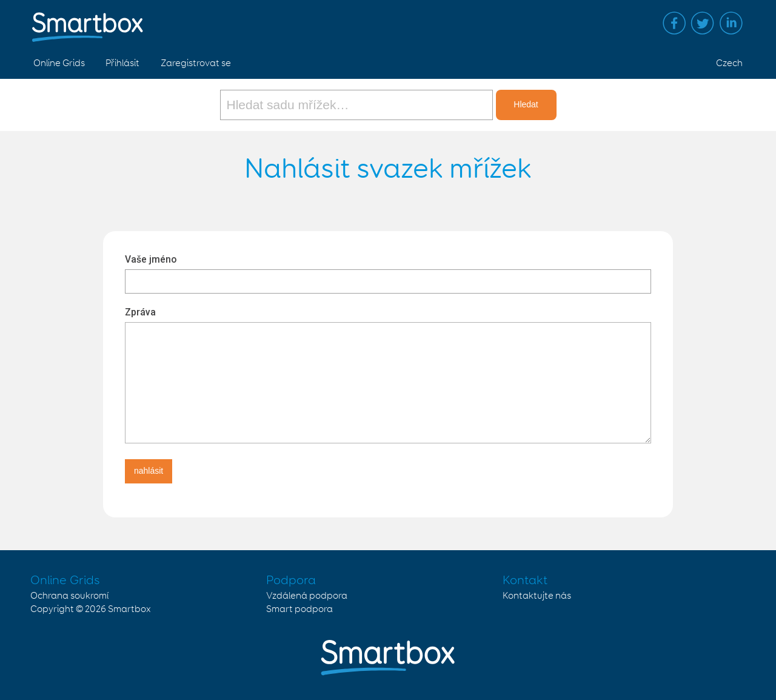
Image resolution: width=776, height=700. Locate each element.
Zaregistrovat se (196, 63)
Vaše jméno (151, 259)
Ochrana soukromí (69, 596)
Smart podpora (299, 609)
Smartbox (129, 609)
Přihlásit (122, 63)
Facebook (674, 23)
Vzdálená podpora (307, 596)
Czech (729, 63)
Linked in (731, 23)
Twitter (703, 23)
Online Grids (59, 63)
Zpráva (140, 312)
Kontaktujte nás (537, 596)
